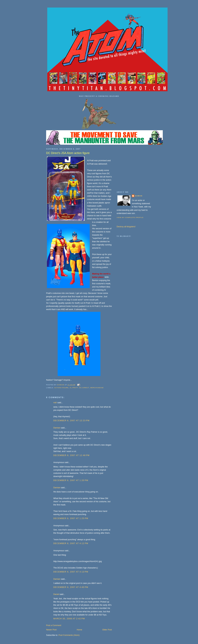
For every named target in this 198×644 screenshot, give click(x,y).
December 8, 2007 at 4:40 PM (71, 587)
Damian (57, 428)
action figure (61, 388)
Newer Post (51, 630)
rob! (55, 403)
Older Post (107, 630)
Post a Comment (54, 625)
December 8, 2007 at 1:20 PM (71, 480)
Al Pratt (74, 388)
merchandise (97, 388)
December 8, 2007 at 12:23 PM (71, 421)
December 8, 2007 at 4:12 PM (71, 543)
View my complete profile (130, 217)
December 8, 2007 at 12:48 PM (71, 455)
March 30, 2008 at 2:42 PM (69, 619)
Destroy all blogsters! (126, 227)
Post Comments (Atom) (69, 635)
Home (79, 630)
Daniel (56, 594)
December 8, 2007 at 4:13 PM (71, 572)
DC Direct (84, 388)
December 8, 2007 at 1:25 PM (71, 518)
